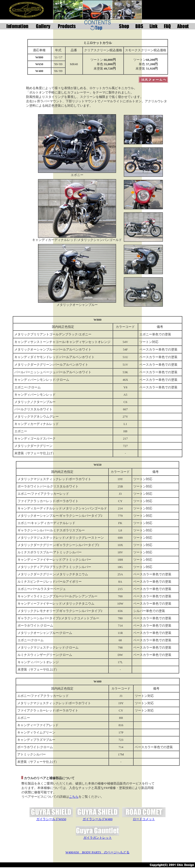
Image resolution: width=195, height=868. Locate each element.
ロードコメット (144, 819)
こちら (74, 797)
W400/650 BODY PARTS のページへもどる (98, 852)
